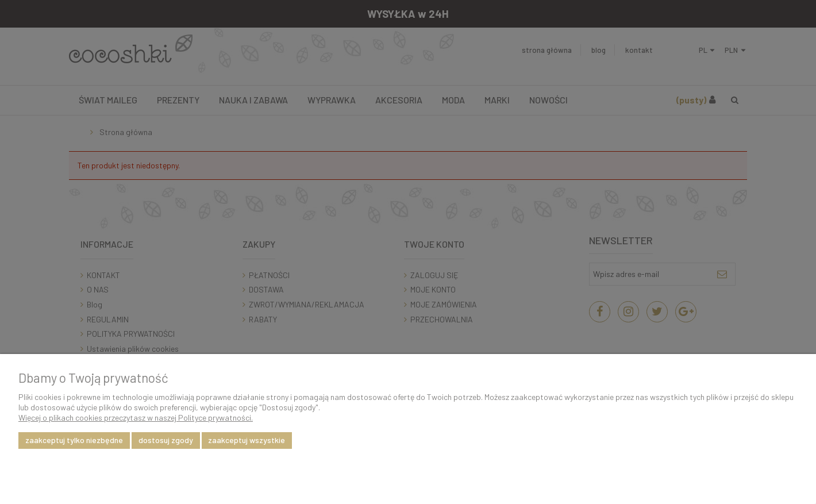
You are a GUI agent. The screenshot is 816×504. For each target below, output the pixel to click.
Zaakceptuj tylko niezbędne (74, 440)
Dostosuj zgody (166, 440)
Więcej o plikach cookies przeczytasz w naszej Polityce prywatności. (136, 418)
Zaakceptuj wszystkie (247, 440)
